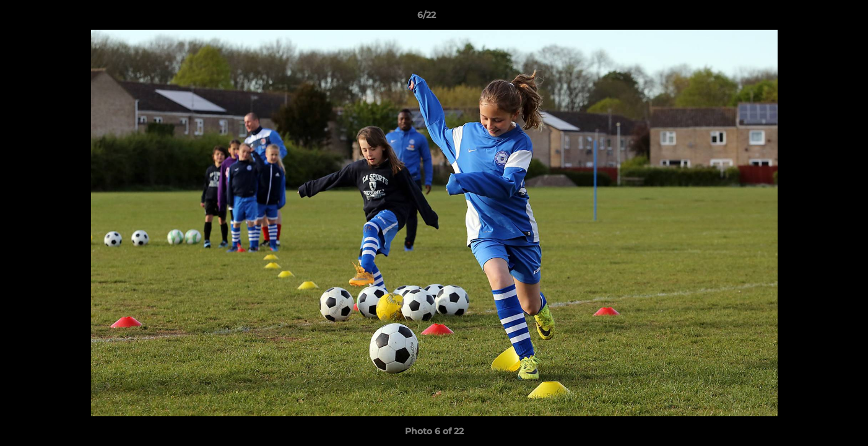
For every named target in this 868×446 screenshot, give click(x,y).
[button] (816, 18)
